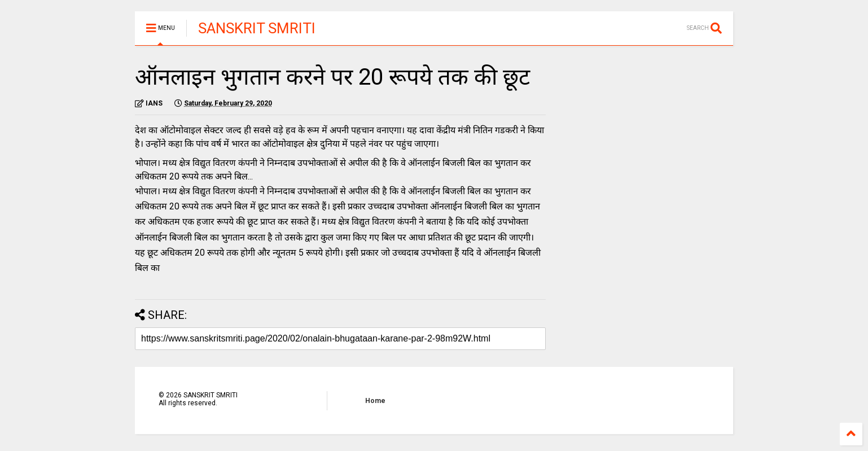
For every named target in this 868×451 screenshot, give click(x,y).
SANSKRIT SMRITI (257, 28)
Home (375, 401)
